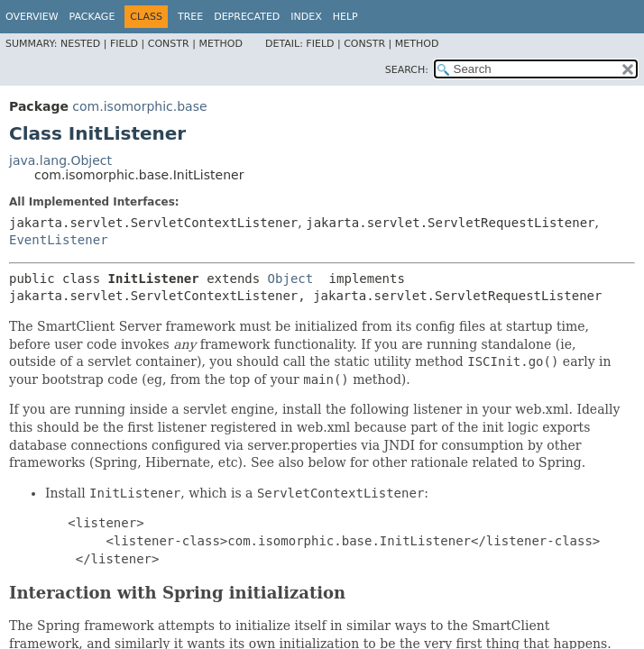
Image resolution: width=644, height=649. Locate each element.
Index (306, 17)
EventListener (59, 240)
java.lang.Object (60, 160)
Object (291, 279)
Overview (32, 17)
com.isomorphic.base (139, 106)
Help (345, 17)
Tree (190, 17)
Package (92, 17)
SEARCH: (407, 70)
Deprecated (247, 17)
